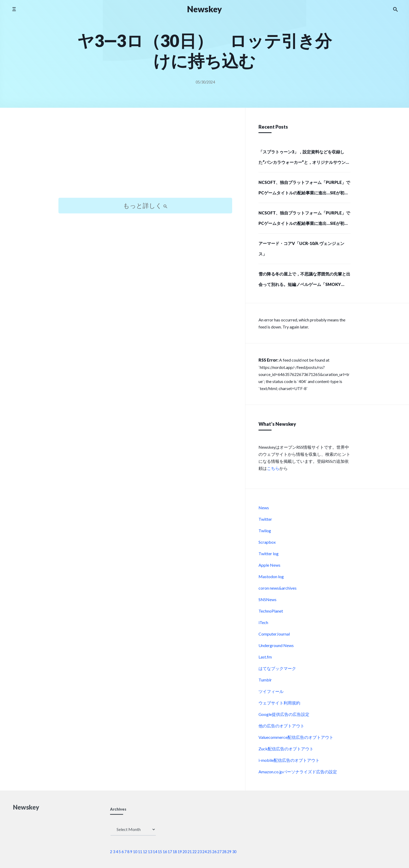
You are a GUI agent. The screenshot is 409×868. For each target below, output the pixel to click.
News (264, 508)
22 (195, 852)
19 (180, 852)
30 (234, 852)
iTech (263, 622)
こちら (273, 468)
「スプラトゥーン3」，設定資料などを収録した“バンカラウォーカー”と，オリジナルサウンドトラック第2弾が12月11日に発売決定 (304, 159)
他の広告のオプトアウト (281, 726)
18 (175, 852)
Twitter (265, 519)
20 (185, 852)
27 (219, 852)
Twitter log (269, 553)
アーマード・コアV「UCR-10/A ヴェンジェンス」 (301, 249)
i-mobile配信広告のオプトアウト (289, 760)
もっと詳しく (145, 205)
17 (170, 852)
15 (160, 852)
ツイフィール (271, 691)
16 (165, 852)
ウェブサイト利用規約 (279, 703)
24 (204, 852)
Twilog (265, 531)
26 (214, 852)
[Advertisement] (145, 157)
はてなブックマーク (277, 668)
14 (155, 852)
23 (200, 852)
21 (190, 852)
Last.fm (265, 657)
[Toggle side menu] (14, 9)
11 (140, 852)
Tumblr (265, 680)
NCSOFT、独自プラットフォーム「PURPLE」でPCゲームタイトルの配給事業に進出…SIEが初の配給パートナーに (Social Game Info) (304, 189)
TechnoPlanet (271, 611)
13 (150, 852)
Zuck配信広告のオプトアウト (286, 749)
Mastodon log (271, 576)
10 (135, 852)
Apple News (269, 565)
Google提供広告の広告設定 (284, 714)
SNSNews (267, 599)
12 (145, 852)
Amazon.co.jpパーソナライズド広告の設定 (298, 772)
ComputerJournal (274, 634)
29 (229, 852)
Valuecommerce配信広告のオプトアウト (296, 737)
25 (209, 852)
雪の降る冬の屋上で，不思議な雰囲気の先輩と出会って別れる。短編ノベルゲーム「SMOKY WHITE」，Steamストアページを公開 (304, 281)
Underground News (276, 645)
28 (224, 852)
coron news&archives (278, 588)
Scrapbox (267, 542)
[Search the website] (395, 9)
